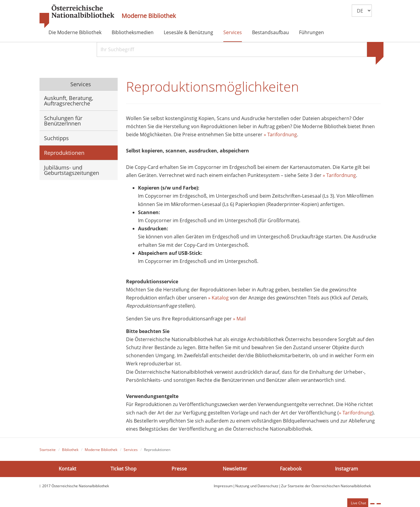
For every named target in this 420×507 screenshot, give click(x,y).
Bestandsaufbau (270, 32)
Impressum (223, 486)
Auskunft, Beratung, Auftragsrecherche (69, 101)
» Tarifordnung (280, 134)
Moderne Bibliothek (149, 16)
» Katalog (218, 298)
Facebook (291, 469)
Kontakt (68, 469)
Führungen (311, 32)
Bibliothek (70, 450)
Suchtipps (56, 138)
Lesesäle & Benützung (188, 32)
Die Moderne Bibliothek (75, 32)
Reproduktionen (64, 153)
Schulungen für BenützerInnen (63, 121)
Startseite (48, 450)
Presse (179, 469)
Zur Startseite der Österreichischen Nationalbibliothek (326, 486)
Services (233, 32)
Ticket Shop (123, 469)
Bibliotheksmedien (133, 32)
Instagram (347, 469)
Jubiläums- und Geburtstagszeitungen (72, 170)
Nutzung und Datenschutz (257, 486)
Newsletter (235, 469)
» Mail (239, 319)
